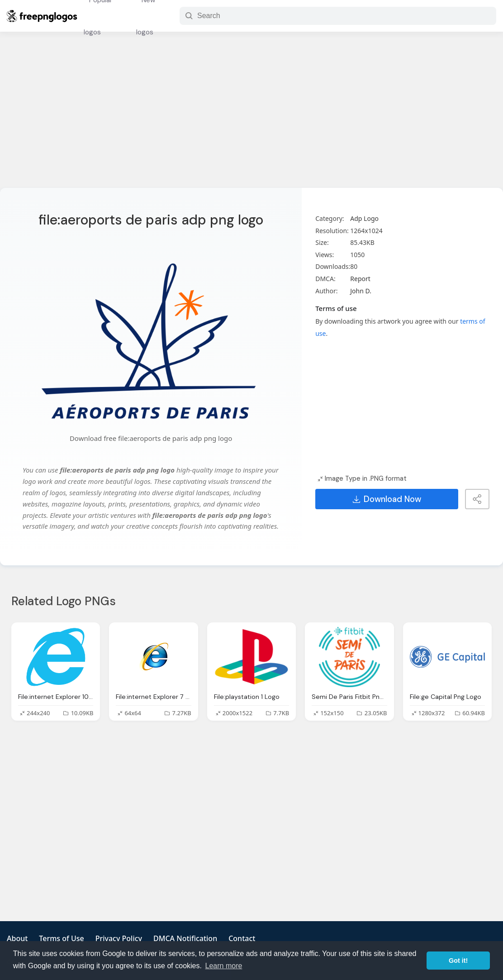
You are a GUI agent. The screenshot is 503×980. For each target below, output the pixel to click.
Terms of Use (61, 938)
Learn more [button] (224, 966)
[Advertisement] (251, 115)
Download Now (387, 499)
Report (360, 279)
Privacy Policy (119, 938)
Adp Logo (364, 218)
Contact (242, 938)
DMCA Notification (185, 938)
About (17, 938)
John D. (361, 291)
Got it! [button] (458, 961)
